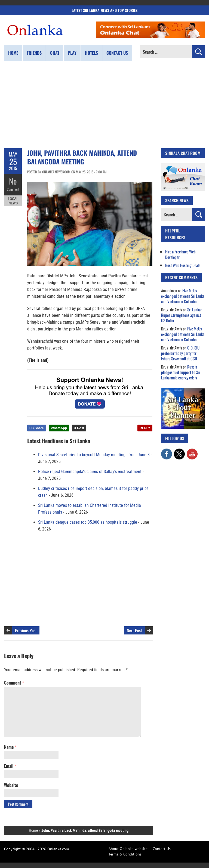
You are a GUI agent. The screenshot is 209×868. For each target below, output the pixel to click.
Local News (13, 201)
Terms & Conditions (125, 854)
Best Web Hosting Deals (183, 265)
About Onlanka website (128, 849)
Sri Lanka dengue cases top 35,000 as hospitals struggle (88, 522)
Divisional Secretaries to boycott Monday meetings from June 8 (94, 455)
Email (10, 766)
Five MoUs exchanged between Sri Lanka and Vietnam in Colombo (183, 296)
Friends (34, 53)
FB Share (37, 428)
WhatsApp (59, 428)
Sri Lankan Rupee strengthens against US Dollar (182, 315)
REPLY (145, 428)
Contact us (117, 53)
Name (10, 747)
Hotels (91, 53)
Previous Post (26, 630)
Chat (55, 53)
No (13, 181)
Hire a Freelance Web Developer (180, 254)
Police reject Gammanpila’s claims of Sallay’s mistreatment (90, 472)
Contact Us (162, 849)
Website (11, 785)
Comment (13, 189)
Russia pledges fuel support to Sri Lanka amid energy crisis (181, 372)
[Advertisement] (104, 105)
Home (13, 53)
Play (72, 53)
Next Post (134, 630)
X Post (79, 428)
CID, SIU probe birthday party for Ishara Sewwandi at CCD (180, 353)
